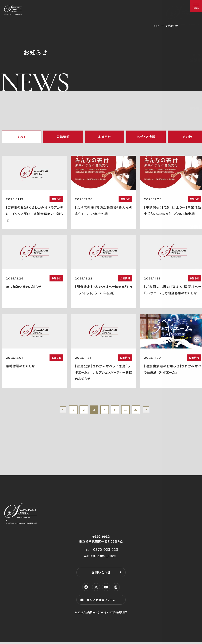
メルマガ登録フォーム (102, 602)
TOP (156, 26)
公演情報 (63, 137)
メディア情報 (146, 137)
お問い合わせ (101, 574)
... (129, 410)
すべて (22, 137)
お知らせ (104, 137)
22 (141, 410)
